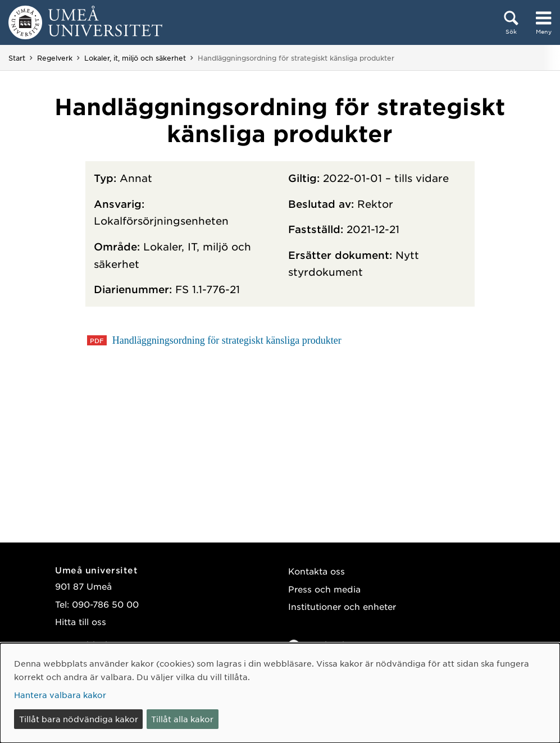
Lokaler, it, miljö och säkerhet (135, 58)
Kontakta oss (317, 571)
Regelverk (55, 58)
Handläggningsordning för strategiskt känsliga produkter (225, 340)
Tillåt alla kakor (182, 719)
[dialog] (280, 693)
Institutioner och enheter (342, 606)
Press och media (324, 589)
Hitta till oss (81, 621)
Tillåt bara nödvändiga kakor (79, 719)
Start (17, 58)
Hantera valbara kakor (60, 695)
